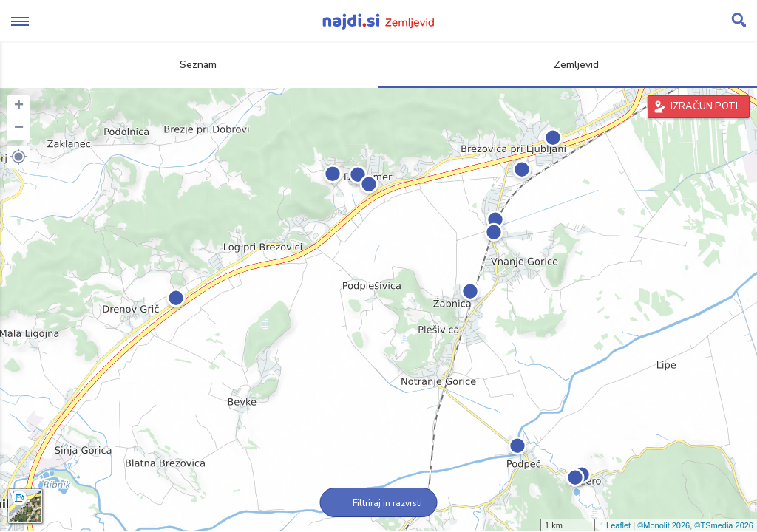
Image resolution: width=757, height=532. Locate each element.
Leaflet (618, 525)
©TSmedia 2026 (724, 525)
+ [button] (19, 106)
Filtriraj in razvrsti (379, 503)
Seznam (190, 65)
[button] (18, 157)
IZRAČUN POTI (704, 106)
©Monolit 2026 (663, 525)
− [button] (19, 129)
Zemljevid (568, 65)
